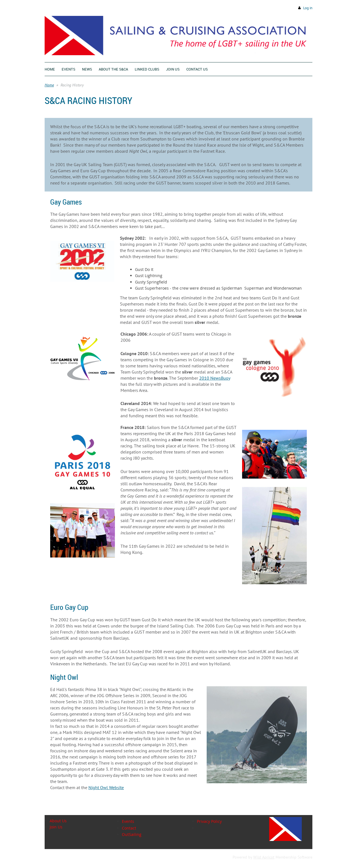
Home (49, 85)
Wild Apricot (264, 857)
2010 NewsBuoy (215, 378)
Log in (308, 8)
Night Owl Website (106, 787)
